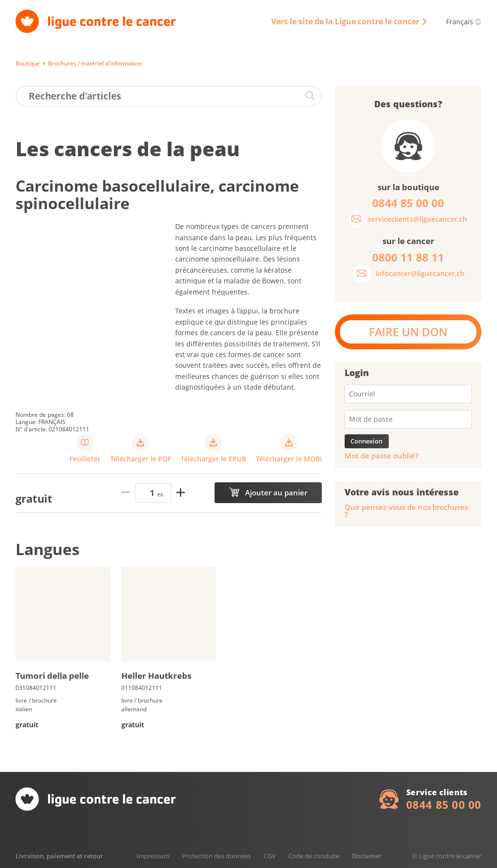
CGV (270, 856)
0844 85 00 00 (444, 804)
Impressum (153, 856)
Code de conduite (314, 856)
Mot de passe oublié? (381, 456)
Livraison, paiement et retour (59, 856)
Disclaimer (367, 856)
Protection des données (216, 856)
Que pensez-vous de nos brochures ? (406, 511)
